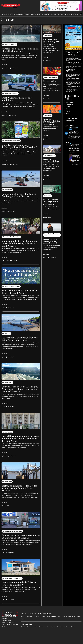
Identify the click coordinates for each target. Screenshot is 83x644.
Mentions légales (65, 637)
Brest (67, 114)
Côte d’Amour (70, 104)
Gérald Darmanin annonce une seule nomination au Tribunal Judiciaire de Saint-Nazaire (19, 446)
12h (82, 143)
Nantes (68, 107)
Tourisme (53, 14)
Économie (19, 14)
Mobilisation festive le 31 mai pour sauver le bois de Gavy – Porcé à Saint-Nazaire (18, 246)
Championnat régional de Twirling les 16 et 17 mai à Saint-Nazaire (52, 122)
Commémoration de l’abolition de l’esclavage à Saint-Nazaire (21, 197)
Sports (76, 14)
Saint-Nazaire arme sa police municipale (18, 99)
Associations (62, 14)
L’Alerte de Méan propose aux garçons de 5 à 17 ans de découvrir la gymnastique (52, 43)
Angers (68, 109)
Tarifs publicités (70, 121)
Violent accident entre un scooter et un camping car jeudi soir (52, 84)
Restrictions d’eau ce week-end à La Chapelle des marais (20, 50)
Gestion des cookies (40, 637)
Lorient (68, 111)
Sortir (46, 14)
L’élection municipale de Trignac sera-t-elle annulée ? (21, 593)
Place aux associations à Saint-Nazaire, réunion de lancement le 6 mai (51, 162)
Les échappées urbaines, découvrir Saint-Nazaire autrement (16, 342)
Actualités (11, 14)
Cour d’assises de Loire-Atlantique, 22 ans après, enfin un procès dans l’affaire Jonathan (19, 395)
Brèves (70, 14)
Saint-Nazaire (70, 102)
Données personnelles (53, 637)
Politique (27, 14)
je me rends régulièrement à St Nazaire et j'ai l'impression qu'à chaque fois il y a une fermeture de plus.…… (74, 66)
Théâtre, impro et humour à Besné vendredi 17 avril (50, 241)
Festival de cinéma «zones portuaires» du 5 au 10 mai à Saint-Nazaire (51, 202)
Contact (73, 637)
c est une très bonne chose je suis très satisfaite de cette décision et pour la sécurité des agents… (73, 59)
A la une (4, 14)
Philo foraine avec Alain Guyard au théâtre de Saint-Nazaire (20, 294)
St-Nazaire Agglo (37, 14)
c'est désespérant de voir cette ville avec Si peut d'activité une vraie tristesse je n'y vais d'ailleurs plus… (74, 90)
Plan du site (30, 637)
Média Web (69, 100)
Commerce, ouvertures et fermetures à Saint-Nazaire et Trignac (18, 545)
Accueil (23, 637)
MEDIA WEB (68, 144)
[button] (81, 14)
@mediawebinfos (76, 144)
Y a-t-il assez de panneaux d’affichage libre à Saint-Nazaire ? (20, 147)
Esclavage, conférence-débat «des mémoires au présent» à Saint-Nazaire (18, 495)
